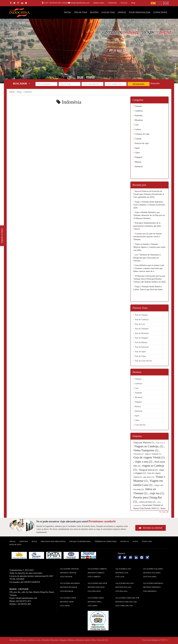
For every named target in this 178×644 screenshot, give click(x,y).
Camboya (138, 111)
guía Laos (120, 577)
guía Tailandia (150, 577)
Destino (94, 12)
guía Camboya (94, 577)
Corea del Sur (140, 425)
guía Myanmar (67, 591)
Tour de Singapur (141, 338)
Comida (137, 139)
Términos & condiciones (106, 541)
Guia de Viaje (108, 12)
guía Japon (65, 606)
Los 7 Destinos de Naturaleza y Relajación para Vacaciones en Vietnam (147, 258)
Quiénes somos (99, 3)
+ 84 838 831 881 (55, 3)
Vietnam (138, 106)
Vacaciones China (96, 598)
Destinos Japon (67, 602)
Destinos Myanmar (69, 587)
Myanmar (138, 120)
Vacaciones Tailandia (153, 569)
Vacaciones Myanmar (70, 583)
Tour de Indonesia (142, 347)
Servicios (124, 3)
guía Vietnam (66, 577)
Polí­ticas (125, 541)
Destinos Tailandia (152, 573)
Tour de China (140, 356)
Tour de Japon (140, 352)
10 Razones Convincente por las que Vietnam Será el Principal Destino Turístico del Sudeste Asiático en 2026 (149, 279)
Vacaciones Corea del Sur (127, 598)
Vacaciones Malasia (125, 583)
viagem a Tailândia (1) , (153, 454)
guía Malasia (121, 591)
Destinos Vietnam (68, 573)
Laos (136, 125)
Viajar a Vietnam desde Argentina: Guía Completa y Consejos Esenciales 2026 (149, 205)
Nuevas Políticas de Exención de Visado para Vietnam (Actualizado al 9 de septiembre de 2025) (149, 194)
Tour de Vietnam (141, 315)
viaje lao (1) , (157, 493)
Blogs (133, 3)
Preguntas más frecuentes (53, 541)
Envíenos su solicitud (153, 528)
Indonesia (138, 166)
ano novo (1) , (149, 477)
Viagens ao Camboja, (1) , (149, 446)
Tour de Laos (140, 324)
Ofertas (122, 12)
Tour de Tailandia (142, 329)
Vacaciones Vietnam (69, 569)
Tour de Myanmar (142, 333)
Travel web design (150, 640)
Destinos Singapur (96, 587)
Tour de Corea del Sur (143, 361)
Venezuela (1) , (139, 454)
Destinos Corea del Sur (126, 602)
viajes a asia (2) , (145, 462)
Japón (136, 148)
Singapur (138, 157)
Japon (137, 416)
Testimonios (112, 3)
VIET (165, 640)
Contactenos (160, 12)
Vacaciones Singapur (97, 583)
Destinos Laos (122, 573)
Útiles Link (147, 541)
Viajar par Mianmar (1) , (145, 442)
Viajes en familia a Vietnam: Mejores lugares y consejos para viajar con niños (149, 247)
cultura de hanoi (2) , (148, 502)
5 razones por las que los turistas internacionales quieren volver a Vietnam (148, 237)
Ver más (164, 512)
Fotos (135, 541)
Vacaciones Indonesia (153, 583)
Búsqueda (139, 84)
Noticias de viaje (141, 143)
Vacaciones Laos (123, 569)
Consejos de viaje (141, 134)
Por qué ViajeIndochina (80, 541)
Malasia (137, 162)
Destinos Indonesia (152, 587)
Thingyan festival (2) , (149, 470)
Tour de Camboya (142, 319)
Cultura (137, 129)
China (137, 153)
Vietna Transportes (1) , (147, 450)
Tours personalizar (139, 12)
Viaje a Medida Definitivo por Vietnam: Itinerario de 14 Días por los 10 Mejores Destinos (149, 215)
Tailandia (138, 115)
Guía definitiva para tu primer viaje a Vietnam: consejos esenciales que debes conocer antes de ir (149, 268)
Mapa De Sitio (15, 545)
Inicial (68, 12)
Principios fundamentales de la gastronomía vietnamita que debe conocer (147, 226)
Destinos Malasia (123, 587)
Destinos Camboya (96, 573)
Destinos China (94, 602)
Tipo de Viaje (81, 12)
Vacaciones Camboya (97, 569)
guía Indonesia (150, 591)
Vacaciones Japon (68, 598)
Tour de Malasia (141, 342)
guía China (92, 606)
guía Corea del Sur (124, 606)
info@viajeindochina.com (80, 3)
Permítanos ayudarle (102, 521)
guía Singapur (94, 591)
